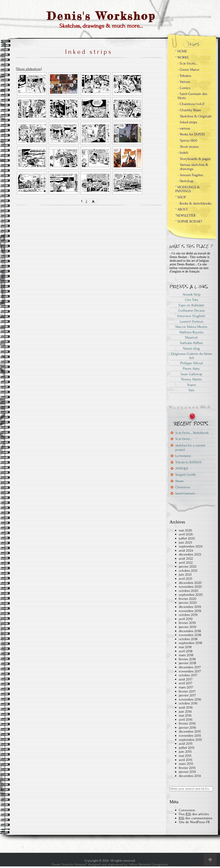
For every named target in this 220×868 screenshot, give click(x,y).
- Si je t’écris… (188, 63)
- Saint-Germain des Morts (192, 96)
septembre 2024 (191, 546)
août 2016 (186, 707)
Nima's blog (191, 348)
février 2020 (188, 599)
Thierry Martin (191, 379)
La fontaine (183, 456)
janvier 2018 (187, 663)
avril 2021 (186, 579)
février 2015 (187, 768)
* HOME (181, 51)
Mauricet (191, 337)
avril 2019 (186, 619)
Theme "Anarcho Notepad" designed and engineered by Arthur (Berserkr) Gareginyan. (110, 864)
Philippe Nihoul (191, 363)
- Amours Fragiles (190, 175)
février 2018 (187, 659)
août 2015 (186, 744)
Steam (180, 481)
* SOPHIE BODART (189, 221)
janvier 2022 (188, 566)
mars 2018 (186, 655)
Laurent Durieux (191, 321)
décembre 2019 (190, 607)
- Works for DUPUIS (191, 134)
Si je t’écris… (184, 439)
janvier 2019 (187, 627)
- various (184, 128)
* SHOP (181, 197)
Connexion (187, 810)
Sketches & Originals (196, 116)
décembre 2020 (190, 583)
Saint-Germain (185, 493)
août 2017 (186, 679)
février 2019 (187, 623)
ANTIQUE (182, 468)
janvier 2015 (187, 772)
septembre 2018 (190, 643)
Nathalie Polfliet (191, 343)
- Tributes (184, 76)
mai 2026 (185, 530)
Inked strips (189, 122)
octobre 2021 (188, 571)
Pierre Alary (191, 369)
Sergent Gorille (186, 475)
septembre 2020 (191, 595)
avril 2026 (186, 534)
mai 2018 (185, 647)
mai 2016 (185, 715)
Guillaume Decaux (191, 310)
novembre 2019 (190, 611)
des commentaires (196, 818)
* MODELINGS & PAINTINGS (188, 189)
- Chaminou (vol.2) (191, 104)
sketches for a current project (190, 447)
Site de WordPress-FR (194, 822)
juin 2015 (185, 752)
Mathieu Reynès (191, 332)
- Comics (184, 88)
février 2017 (187, 691)
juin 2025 (185, 542)
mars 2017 (186, 687)
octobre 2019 (188, 615)
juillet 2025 (187, 538)
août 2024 (186, 550)
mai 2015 (185, 756)
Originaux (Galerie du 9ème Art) (191, 356)
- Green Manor (188, 70)
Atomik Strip (191, 294)
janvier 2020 (188, 603)
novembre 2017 (190, 671)
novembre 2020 (190, 587)
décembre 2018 (190, 631)
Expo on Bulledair (191, 305)
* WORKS (182, 57)
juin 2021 (185, 574)
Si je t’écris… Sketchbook (192, 433)
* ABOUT (181, 209)
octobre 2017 (188, 675)
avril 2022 (186, 563)
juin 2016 (185, 712)
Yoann (191, 385)
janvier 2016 (187, 728)
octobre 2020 (188, 591)
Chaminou (183, 487)
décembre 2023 (190, 554)
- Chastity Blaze (189, 110)
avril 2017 (186, 683)
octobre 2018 (188, 639)
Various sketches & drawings (194, 167)
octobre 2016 (188, 703)
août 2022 (186, 558)
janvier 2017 (187, 695)
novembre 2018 (190, 635)
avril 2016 (186, 720)
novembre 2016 (190, 699)
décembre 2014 (190, 776)
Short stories (189, 147)
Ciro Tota (191, 300)
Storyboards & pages (195, 159)
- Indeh (183, 153)
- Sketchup (186, 181)
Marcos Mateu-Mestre (191, 327)
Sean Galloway (191, 374)
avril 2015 (186, 760)
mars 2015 (186, 764)
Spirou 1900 (189, 140)
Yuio (191, 390)
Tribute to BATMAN (188, 462)
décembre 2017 (190, 667)
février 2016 (187, 723)
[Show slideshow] (29, 69)
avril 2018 (186, 651)
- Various (184, 82)
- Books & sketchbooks (195, 203)
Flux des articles (194, 814)
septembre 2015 (190, 740)
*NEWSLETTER (186, 216)
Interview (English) (191, 316)
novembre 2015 (190, 736)
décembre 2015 (190, 731)
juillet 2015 (187, 748)
